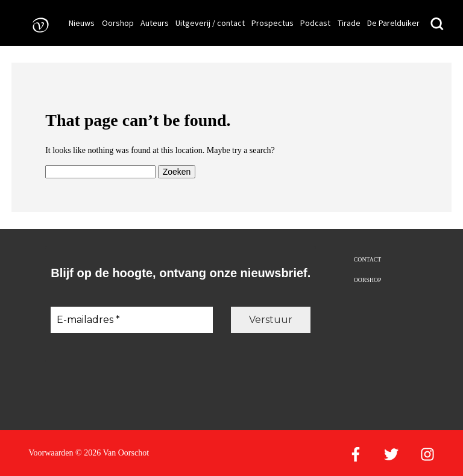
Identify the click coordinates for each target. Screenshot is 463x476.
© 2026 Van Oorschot (112, 453)
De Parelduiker (393, 23)
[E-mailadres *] (132, 320)
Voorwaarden (51, 453)
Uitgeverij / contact (210, 23)
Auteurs (155, 23)
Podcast (315, 23)
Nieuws (82, 23)
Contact (367, 259)
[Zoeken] (437, 24)
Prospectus (272, 23)
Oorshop (118, 23)
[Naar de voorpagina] (37, 24)
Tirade (349, 23)
